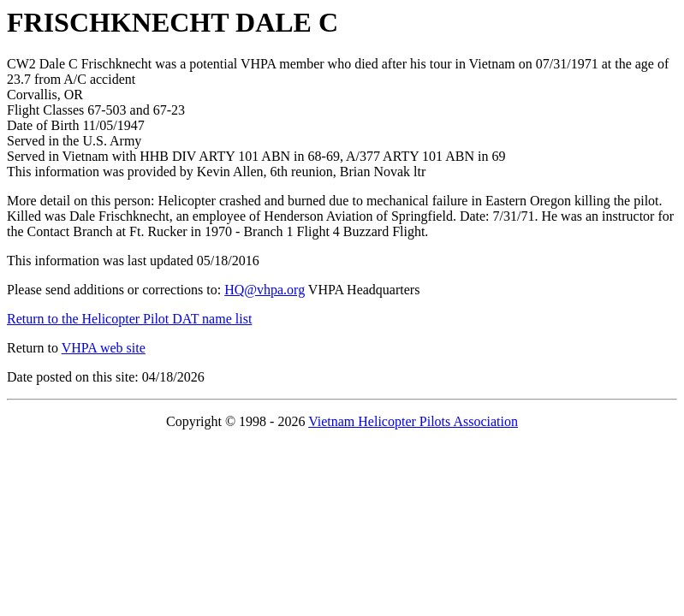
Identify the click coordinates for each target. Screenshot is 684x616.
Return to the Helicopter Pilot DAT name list (129, 319)
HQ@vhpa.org (265, 290)
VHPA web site (104, 348)
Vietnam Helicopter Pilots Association (413, 421)
